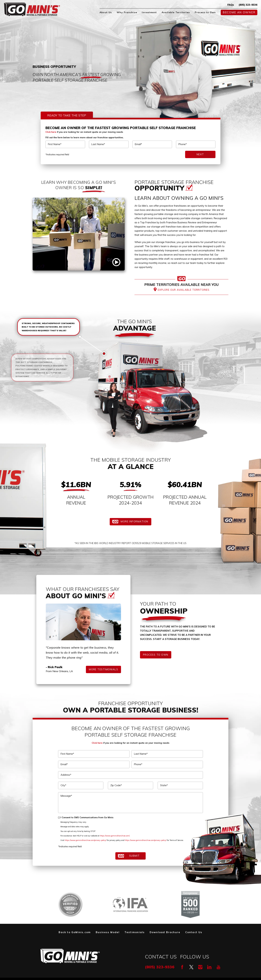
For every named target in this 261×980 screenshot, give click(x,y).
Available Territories (176, 12)
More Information (134, 521)
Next (200, 154)
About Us (106, 12)
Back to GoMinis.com (75, 932)
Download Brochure (165, 932)
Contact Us (194, 932)
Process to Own (205, 12)
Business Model (108, 932)
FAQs (231, 5)
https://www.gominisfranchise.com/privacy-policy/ (86, 840)
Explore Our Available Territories (184, 290)
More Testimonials (103, 669)
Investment (149, 12)
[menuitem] (106, 12)
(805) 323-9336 (248, 5)
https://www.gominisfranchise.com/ (115, 836)
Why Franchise (127, 12)
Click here (51, 132)
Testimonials (135, 932)
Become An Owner (239, 12)
